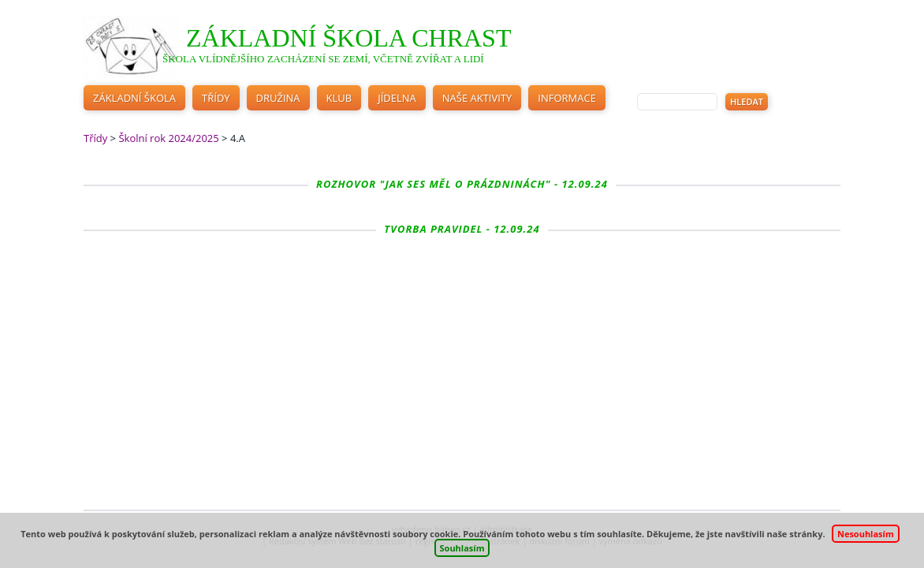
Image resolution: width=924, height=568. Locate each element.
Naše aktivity (477, 98)
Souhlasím (462, 548)
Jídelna (397, 98)
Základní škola (134, 98)
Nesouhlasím (866, 534)
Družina (278, 98)
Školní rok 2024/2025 (168, 138)
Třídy (216, 98)
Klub (339, 98)
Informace (567, 98)
